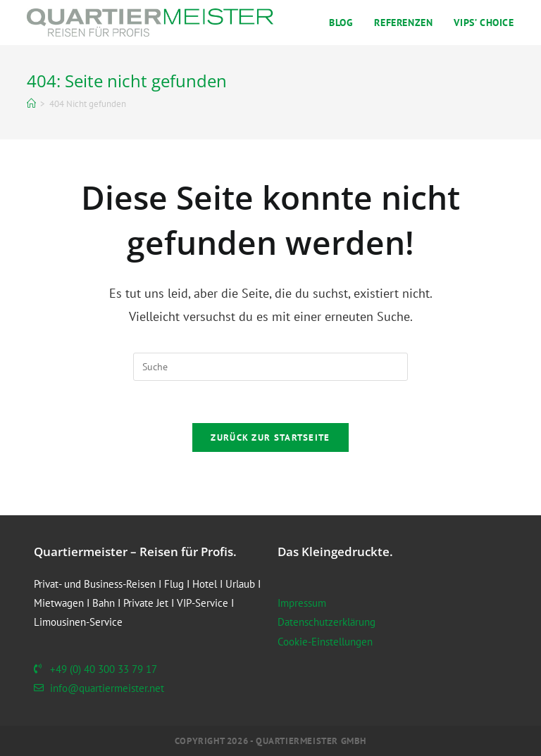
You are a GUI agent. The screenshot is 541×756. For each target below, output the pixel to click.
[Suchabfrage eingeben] (270, 367)
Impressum (302, 603)
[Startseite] (31, 104)
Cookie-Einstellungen (325, 642)
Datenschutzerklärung (327, 622)
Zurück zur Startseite (270, 437)
